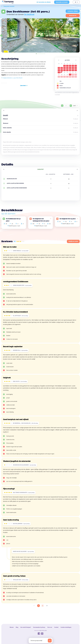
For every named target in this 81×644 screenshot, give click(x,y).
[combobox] (66, 106)
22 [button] (65, 72)
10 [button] (70, 68)
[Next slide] (80, 35)
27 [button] (59, 75)
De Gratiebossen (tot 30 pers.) (13, 220)
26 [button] (76, 72)
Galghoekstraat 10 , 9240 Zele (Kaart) (12, 78)
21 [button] (62, 72)
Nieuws (12, 627)
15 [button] (64, 70)
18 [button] (73, 70)
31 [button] (70, 75)
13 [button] (59, 70)
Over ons (50, 627)
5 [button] (76, 66)
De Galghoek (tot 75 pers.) (68, 219)
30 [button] (67, 75)
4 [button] (73, 66)
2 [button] (67, 66)
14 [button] (62, 70)
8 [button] (64, 68)
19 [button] (76, 70)
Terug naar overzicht (8, 6)
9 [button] (67, 68)
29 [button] (65, 75)
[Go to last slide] (1, 35)
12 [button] (76, 68)
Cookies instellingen (66, 627)
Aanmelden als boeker (62, 2)
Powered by (40, 631)
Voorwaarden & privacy (39, 627)
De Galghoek (29, 14)
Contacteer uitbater (73, 11)
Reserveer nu (73, 16)
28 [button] (62, 75)
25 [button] (73, 72)
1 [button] (64, 66)
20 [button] (59, 72)
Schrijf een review (73, 241)
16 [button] (67, 70)
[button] (59, 60)
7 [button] (62, 68)
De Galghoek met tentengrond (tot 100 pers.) (41, 220)
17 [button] (70, 70)
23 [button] (67, 72)
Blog (17, 627)
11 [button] (73, 68)
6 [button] (59, 68)
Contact (56, 627)
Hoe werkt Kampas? (26, 627)
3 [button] (70, 66)
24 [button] (70, 72)
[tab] (36, 54)
